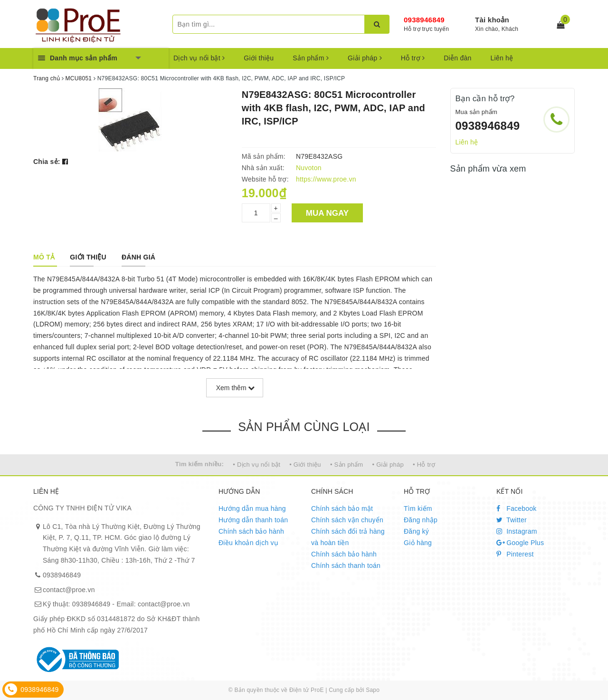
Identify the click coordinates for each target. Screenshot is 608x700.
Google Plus (520, 543)
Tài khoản (492, 20)
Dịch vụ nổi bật (199, 58)
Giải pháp (365, 58)
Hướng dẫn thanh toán (253, 520)
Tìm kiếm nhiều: (199, 464)
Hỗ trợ (413, 58)
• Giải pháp (388, 465)
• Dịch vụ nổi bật (256, 465)
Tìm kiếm (418, 508)
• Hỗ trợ (424, 465)
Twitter (512, 520)
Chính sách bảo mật (342, 508)
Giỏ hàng (418, 543)
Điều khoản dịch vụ (248, 543)
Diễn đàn (457, 58)
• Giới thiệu (305, 465)
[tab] (44, 257)
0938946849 (424, 20)
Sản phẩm (311, 58)
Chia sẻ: (47, 162)
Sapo (373, 690)
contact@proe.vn (69, 590)
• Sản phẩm (347, 465)
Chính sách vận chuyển (347, 520)
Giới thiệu (259, 58)
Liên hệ (502, 58)
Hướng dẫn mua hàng (252, 508)
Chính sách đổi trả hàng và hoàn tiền (348, 537)
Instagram (517, 531)
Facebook (517, 508)
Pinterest (515, 554)
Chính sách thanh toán (346, 566)
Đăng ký (416, 531)
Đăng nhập (421, 520)
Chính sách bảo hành (251, 531)
